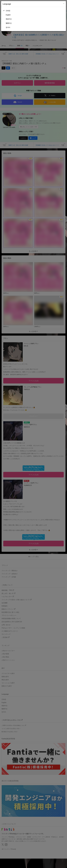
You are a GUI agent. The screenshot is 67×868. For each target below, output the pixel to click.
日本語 (8, 11)
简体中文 (9, 19)
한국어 (8, 27)
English (8, 15)
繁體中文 (9, 23)
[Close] (64, 4)
